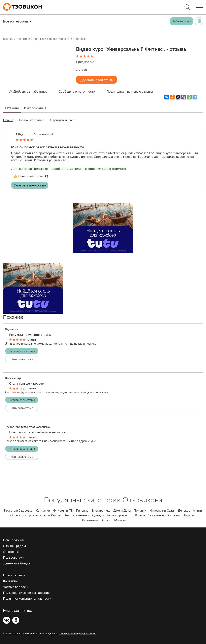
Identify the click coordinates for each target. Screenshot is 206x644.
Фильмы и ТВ (63, 510)
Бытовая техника (77, 515)
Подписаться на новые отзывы (130, 91)
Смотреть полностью (30, 185)
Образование (90, 520)
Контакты (10, 581)
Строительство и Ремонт (44, 515)
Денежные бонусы (17, 563)
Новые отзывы (14, 540)
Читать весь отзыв (22, 351)
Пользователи (14, 557)
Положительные (31, 120)
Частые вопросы (16, 587)
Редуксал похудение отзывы (30, 335)
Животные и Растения (164, 515)
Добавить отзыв (181, 21)
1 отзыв (32, 340)
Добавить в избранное (28, 91)
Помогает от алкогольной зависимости (38, 432)
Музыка (120, 520)
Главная (8, 39)
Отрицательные (62, 120)
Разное (140, 515)
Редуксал (12, 329)
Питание (82, 510)
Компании (43, 510)
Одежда (98, 515)
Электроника (101, 510)
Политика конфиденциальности (27, 598)
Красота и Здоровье (30, 39)
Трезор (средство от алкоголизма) (28, 427)
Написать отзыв (22, 359)
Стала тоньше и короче (26, 383)
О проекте (11, 551)
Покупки (140, 510)
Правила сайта (14, 575)
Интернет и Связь (162, 510)
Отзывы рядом (14, 546)
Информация (35, 108)
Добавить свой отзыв (96, 80)
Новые (8, 120)
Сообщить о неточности (77, 91)
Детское (184, 510)
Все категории (16, 21)
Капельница (13, 378)
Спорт (107, 520)
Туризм (189, 515)
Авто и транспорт (119, 515)
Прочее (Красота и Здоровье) (67, 39)
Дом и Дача (122, 510)
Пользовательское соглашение (26, 592)
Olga (20, 134)
